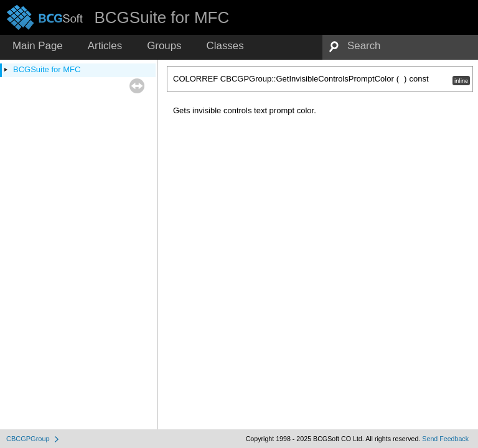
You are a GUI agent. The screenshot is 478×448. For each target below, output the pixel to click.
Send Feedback (445, 439)
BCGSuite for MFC (47, 69)
